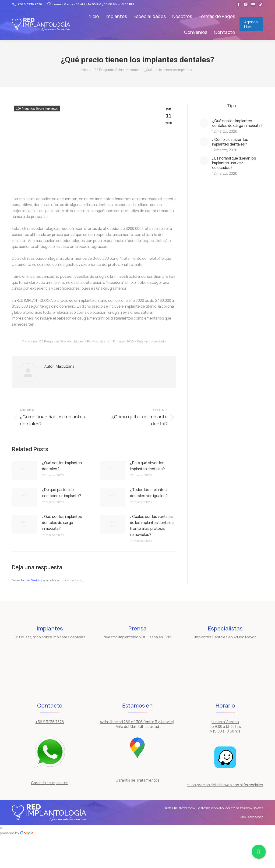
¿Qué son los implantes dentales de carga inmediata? (62, 522)
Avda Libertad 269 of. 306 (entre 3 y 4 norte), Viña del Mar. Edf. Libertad (137, 724)
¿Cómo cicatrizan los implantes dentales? (230, 142)
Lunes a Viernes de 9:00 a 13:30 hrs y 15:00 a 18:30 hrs (225, 726)
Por (98, 341)
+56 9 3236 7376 (27, 4)
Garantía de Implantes (50, 783)
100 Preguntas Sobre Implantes (37, 109)
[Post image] (25, 470)
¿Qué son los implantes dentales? (62, 466)
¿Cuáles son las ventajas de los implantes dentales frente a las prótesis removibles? (152, 525)
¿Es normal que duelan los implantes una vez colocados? (234, 163)
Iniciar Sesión (31, 580)
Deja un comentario (152, 341)
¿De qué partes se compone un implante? (62, 493)
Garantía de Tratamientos (137, 780)
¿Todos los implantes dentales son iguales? (149, 493)
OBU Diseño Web (252, 817)
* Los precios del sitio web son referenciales (225, 785)
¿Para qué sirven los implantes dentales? (147, 466)
